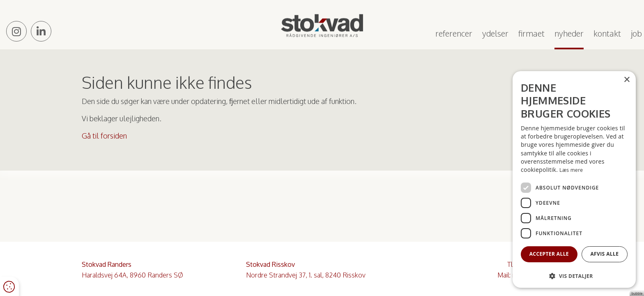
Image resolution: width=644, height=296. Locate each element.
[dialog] (574, 179)
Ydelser (495, 33)
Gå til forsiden (104, 136)
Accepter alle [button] (549, 254)
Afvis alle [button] (604, 254)
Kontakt (607, 33)
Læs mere (571, 170)
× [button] (627, 80)
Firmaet (531, 33)
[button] (574, 276)
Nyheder (569, 33)
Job (636, 33)
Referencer (454, 33)
